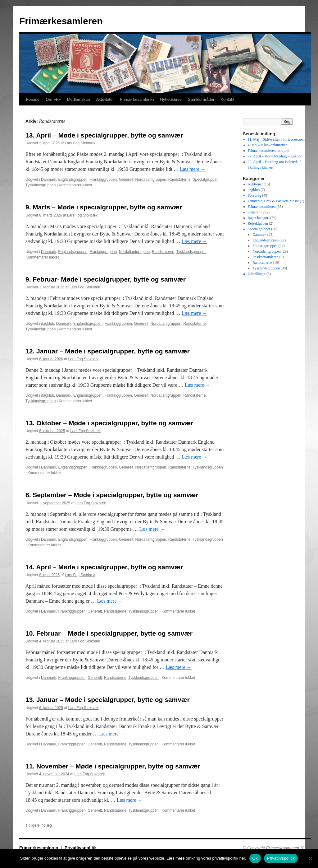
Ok (255, 858)
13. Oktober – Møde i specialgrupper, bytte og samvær (109, 423)
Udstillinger (257, 274)
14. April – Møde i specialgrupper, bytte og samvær (104, 567)
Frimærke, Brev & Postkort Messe (273, 201)
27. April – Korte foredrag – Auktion (275, 156)
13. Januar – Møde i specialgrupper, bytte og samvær (108, 700)
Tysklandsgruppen (41, 185)
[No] (310, 858)
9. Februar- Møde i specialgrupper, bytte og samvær (106, 279)
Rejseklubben (258, 223)
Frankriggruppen (103, 180)
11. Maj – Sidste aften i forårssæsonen (276, 139)
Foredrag (254, 195)
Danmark (49, 180)
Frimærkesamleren (61, 21)
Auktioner (255, 184)
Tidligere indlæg (39, 825)
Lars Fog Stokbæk (80, 143)
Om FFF (53, 99)
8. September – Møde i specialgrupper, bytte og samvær (112, 495)
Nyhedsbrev (171, 99)
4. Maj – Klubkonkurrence (268, 145)
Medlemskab (79, 99)
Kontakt (227, 99)
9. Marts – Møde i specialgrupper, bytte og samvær (104, 207)
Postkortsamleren (265, 257)
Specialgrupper (205, 180)
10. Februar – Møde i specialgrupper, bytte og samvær (109, 633)
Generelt (126, 180)
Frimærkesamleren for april (268, 151)
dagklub (48, 324)
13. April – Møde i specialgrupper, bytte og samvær (104, 135)
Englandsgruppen (73, 180)
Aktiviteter (105, 99)
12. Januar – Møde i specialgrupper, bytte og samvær (108, 351)
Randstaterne (179, 180)
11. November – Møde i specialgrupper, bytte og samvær (113, 766)
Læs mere (193, 169)
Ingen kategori (259, 218)
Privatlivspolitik (81, 848)
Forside (33, 99)
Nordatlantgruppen (151, 180)
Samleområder (201, 99)
